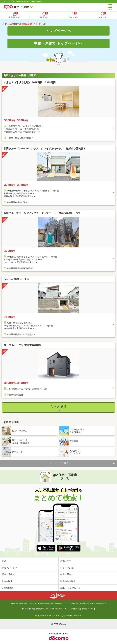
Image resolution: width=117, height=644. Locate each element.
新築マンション (9, 568)
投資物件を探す (68, 581)
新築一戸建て (8, 574)
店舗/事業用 (7, 588)
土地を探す (7, 581)
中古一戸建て (67, 574)
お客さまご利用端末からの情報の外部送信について (49, 603)
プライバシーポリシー (43, 616)
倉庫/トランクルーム (70, 588)
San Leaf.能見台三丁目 (17, 279)
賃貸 (4, 561)
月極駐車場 (66, 561)
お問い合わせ (67, 616)
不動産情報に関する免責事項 (33, 609)
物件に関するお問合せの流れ (82, 603)
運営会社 (78, 616)
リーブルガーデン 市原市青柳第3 (22, 345)
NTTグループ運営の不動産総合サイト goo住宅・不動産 (23, 1)
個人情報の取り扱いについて (58, 609)
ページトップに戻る (59, 463)
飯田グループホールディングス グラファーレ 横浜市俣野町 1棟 (42, 213)
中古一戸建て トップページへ (58, 43)
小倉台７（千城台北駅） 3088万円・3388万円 (30, 83)
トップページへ (58, 31)
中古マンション (68, 568)
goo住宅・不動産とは (19, 603)
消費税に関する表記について (82, 609)
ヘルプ (56, 616)
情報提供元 (100, 603)
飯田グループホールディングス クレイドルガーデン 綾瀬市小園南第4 (44, 149)
